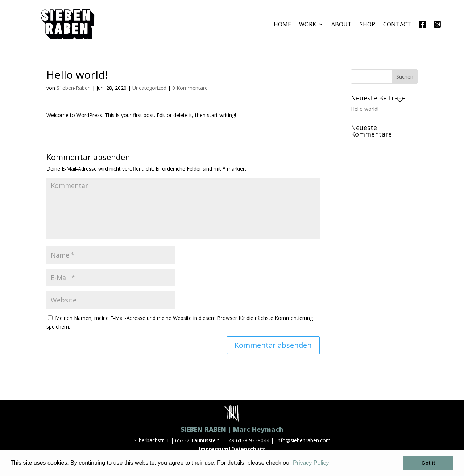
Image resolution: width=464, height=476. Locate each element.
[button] (332, 464)
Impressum (214, 449)
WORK (308, 24)
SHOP (367, 24)
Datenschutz (248, 449)
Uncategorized (149, 88)
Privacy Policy (311, 463)
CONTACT (397, 24)
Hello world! (365, 109)
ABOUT (341, 24)
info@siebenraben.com (304, 440)
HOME (282, 24)
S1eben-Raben (74, 88)
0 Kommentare (190, 88)
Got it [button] (428, 463)
